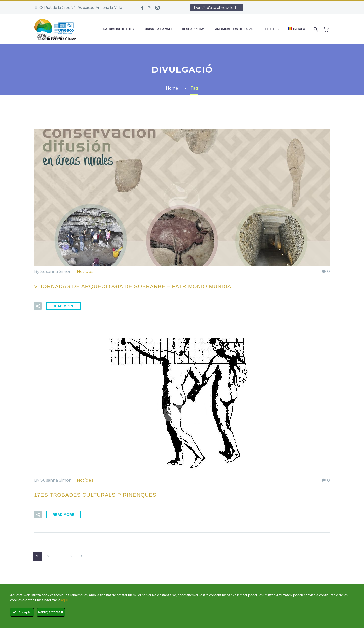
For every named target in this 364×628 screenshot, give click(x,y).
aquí (64, 600)
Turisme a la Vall (158, 29)
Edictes (272, 29)
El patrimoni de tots (116, 29)
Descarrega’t (194, 29)
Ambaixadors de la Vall (236, 29)
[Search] (315, 29)
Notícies (85, 272)
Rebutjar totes (51, 612)
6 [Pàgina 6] (71, 556)
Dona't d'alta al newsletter (217, 8)
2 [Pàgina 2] (48, 556)
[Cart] (328, 29)
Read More (63, 306)
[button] (38, 306)
